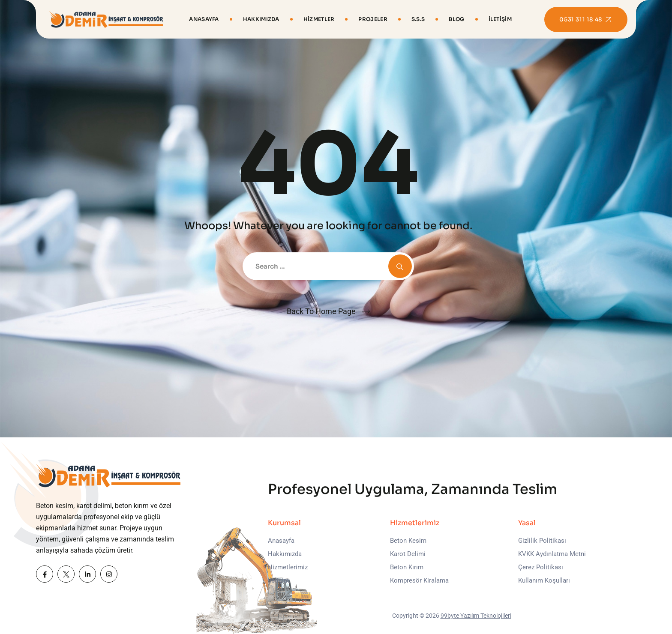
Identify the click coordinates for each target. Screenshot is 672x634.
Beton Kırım (407, 567)
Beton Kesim (408, 541)
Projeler (373, 19)
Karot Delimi (408, 554)
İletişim (500, 19)
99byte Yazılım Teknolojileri (476, 616)
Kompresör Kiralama (419, 580)
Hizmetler (319, 19)
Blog (456, 19)
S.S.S (418, 19)
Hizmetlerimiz (288, 567)
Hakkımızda (261, 19)
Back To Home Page (321, 311)
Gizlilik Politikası (542, 541)
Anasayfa (204, 19)
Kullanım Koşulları (544, 580)
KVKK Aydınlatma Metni (552, 554)
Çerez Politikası (541, 567)
